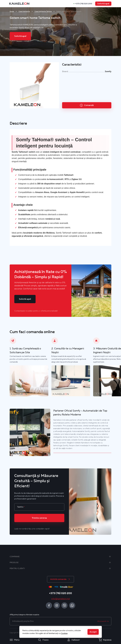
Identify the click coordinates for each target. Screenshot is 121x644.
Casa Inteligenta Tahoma (48, 11)
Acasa (16, 11)
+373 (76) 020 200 (79, 4)
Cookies (64, 633)
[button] (99, 4)
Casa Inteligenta (29, 11)
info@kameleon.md (60, 599)
